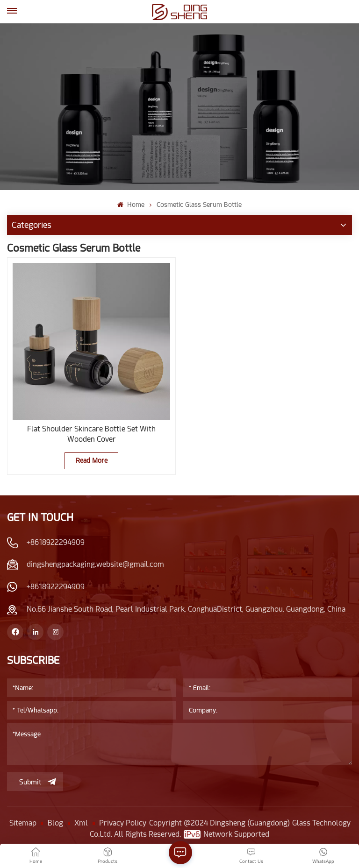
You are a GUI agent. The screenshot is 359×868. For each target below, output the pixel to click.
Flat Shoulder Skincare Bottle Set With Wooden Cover (91, 434)
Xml (81, 823)
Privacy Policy (123, 823)
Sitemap (23, 823)
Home (131, 205)
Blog (55, 823)
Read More (92, 460)
